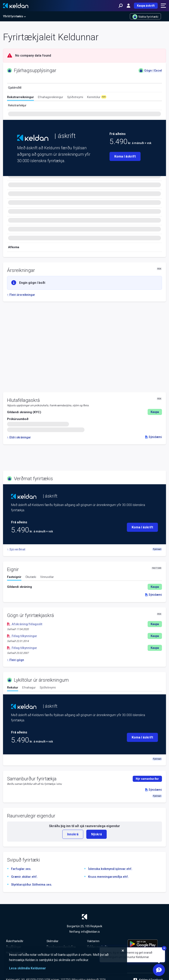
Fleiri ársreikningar (21, 295)
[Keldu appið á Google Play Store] (145, 944)
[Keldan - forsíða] (16, 6)
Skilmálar (53, 941)
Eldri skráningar (19, 437)
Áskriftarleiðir (15, 941)
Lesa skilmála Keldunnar (28, 968)
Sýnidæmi (154, 437)
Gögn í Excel (150, 71)
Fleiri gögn (16, 660)
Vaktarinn (93, 941)
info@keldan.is (90, 932)
